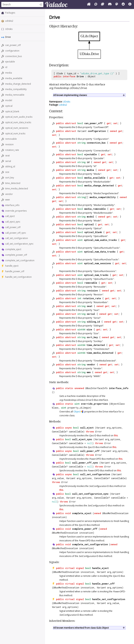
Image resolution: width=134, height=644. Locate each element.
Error (99, 431)
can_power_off (13, 45)
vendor (9, 194)
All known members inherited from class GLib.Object (81, 628)
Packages (10, 13)
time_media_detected (17, 189)
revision (9, 144)
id (6, 67)
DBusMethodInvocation (115, 513)
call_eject (10, 216)
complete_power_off (16, 255)
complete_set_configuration (20, 260)
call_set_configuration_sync (19, 244)
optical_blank (12, 111)
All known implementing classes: (70, 95)
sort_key (10, 178)
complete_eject (13, 249)
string (81, 143)
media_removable (15, 95)
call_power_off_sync (16, 233)
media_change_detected (18, 84)
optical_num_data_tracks (18, 122)
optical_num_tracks (15, 133)
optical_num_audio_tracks (19, 117)
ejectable (10, 62)
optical (9, 106)
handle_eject (12, 266)
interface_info (12, 205)
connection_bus (13, 56)
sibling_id (10, 166)
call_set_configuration (17, 238)
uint (80, 240)
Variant (82, 131)
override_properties (16, 211)
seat (7, 156)
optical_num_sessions (17, 128)
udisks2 (9, 21)
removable (11, 139)
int (79, 298)
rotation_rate (12, 150)
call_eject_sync (13, 222)
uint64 (81, 329)
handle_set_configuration (18, 277)
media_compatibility (16, 89)
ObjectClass (118, 404)
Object (92, 76)
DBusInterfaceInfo (96, 388)
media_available (14, 78)
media (9, 73)
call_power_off (13, 227)
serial (8, 161)
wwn (8, 200)
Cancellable (59, 431)
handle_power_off (15, 271)
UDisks (9, 29)
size (7, 172)
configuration (12, 51)
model (9, 100)
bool (80, 123)
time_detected (13, 183)
